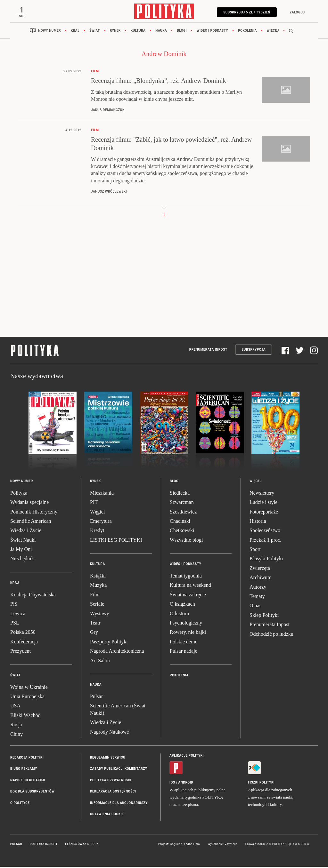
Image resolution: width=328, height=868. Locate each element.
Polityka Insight (44, 845)
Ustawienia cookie (107, 815)
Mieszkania (102, 494)
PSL (15, 624)
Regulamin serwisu (108, 759)
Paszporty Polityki (109, 643)
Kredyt (97, 532)
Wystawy (99, 614)
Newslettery (262, 494)
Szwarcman (182, 503)
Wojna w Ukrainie (29, 688)
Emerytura (101, 522)
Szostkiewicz (183, 513)
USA (15, 707)
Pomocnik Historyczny (34, 513)
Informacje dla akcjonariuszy (119, 804)
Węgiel (97, 513)
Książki (98, 577)
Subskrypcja (254, 351)
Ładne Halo (192, 845)
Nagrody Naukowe (109, 733)
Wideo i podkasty (212, 32)
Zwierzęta (260, 569)
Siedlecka (180, 494)
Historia (258, 522)
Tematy (257, 597)
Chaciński (180, 522)
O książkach (182, 605)
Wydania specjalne (29, 503)
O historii (180, 614)
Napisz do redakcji (28, 781)
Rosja (16, 726)
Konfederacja (24, 643)
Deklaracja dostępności (113, 793)
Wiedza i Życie (26, 532)
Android (186, 784)
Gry (94, 633)
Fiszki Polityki (261, 784)
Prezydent (20, 652)
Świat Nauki (23, 541)
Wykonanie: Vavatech (223, 845)
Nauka (161, 32)
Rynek (115, 32)
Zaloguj (296, 12)
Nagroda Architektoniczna (117, 652)
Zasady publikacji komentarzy (119, 770)
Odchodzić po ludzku (271, 635)
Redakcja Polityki (27, 759)
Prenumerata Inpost (208, 351)
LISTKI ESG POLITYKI (116, 541)
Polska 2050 (23, 633)
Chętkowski (182, 532)
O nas (255, 607)
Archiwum (260, 579)
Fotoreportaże (264, 513)
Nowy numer (49, 32)
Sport (255, 550)
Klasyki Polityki (266, 560)
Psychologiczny (186, 624)
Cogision (176, 845)
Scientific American (31, 522)
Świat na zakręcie (188, 596)
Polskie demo (184, 643)
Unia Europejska (27, 698)
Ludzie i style (263, 503)
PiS (14, 605)
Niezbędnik (22, 560)
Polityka (19, 494)
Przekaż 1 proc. (265, 541)
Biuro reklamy (24, 770)
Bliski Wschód (25, 717)
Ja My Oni (21, 550)
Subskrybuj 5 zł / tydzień (246, 12)
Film (95, 596)
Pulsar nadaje (184, 652)
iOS (172, 784)
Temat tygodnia (186, 577)
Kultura (138, 32)
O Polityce (20, 804)
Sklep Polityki (264, 616)
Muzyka (98, 586)
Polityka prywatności (111, 781)
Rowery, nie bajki (188, 633)
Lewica (18, 614)
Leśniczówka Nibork (82, 845)
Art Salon (100, 661)
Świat (95, 32)
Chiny (16, 735)
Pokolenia (247, 32)
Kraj (75, 32)
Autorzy (258, 588)
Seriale (97, 605)
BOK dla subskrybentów (32, 793)
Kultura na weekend (190, 586)
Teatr (95, 624)
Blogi (182, 32)
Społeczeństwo (265, 532)
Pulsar (96, 698)
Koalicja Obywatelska (33, 596)
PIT (94, 503)
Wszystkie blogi (186, 541)
